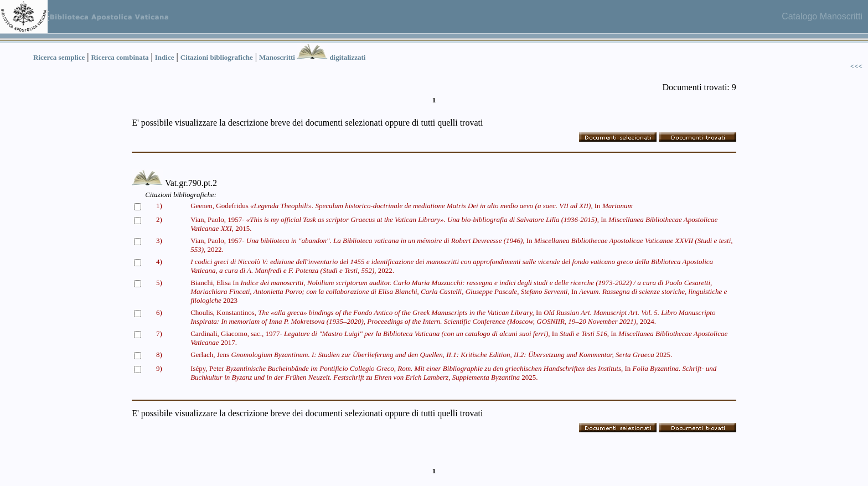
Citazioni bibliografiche (217, 57)
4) (159, 262)
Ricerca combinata (120, 57)
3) (159, 241)
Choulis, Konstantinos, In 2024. (453, 317)
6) (159, 312)
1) (159, 206)
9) (159, 368)
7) (159, 334)
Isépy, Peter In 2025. (453, 373)
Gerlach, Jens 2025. (431, 355)
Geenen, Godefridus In (412, 206)
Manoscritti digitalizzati (312, 57)
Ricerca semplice (59, 57)
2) (159, 219)
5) (159, 283)
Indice (165, 57)
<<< (856, 66)
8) (159, 355)
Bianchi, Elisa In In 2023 (459, 291)
